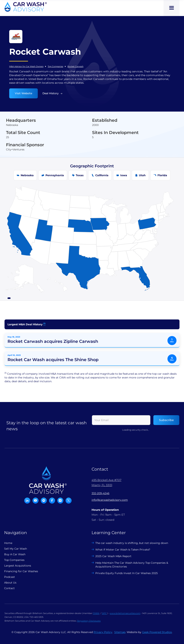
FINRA (96, 616)
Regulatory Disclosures (89, 623)
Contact (7, 588)
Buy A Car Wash (12, 554)
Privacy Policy (103, 634)
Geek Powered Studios (157, 634)
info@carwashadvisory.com (107, 500)
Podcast (7, 577)
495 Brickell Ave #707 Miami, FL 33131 (104, 482)
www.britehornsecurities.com (125, 616)
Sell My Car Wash (13, 549)
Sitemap (120, 634)
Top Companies (55, 66)
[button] (172, 8)
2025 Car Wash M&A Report (111, 556)
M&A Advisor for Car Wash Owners (26, 66)
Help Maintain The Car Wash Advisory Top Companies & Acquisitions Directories (130, 565)
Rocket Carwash (75, 66)
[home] (26, 7)
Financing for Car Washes (19, 571)
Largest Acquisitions (15, 566)
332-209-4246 (98, 493)
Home (6, 543)
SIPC (104, 616)
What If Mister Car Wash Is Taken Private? (121, 550)
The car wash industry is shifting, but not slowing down (130, 543)
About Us (8, 583)
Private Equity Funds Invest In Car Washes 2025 (124, 573)
